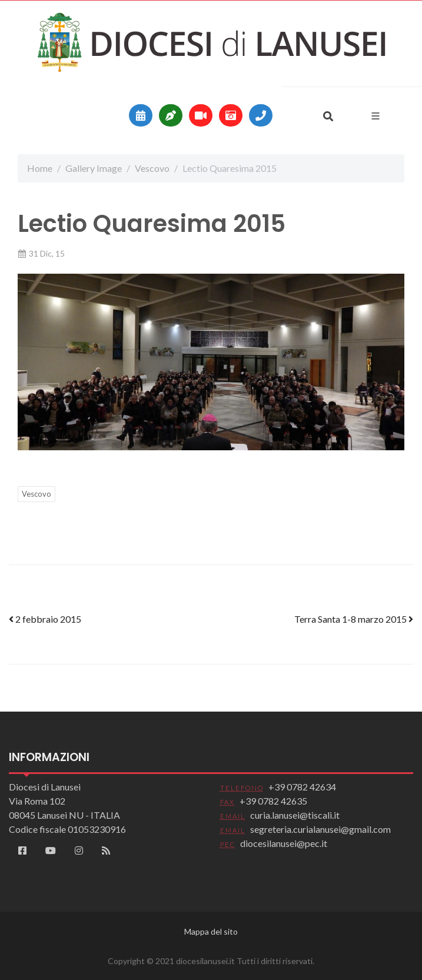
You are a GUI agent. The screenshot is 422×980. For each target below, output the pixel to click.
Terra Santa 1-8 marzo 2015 (354, 619)
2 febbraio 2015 (45, 619)
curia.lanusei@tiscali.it (295, 815)
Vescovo (152, 168)
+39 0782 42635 (273, 801)
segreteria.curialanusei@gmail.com (320, 829)
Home (40, 168)
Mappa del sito (211, 931)
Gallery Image (94, 168)
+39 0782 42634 (302, 787)
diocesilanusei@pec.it (284, 843)
